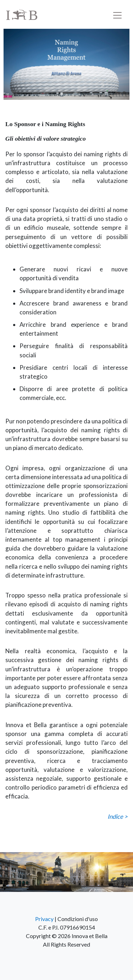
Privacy (44, 919)
